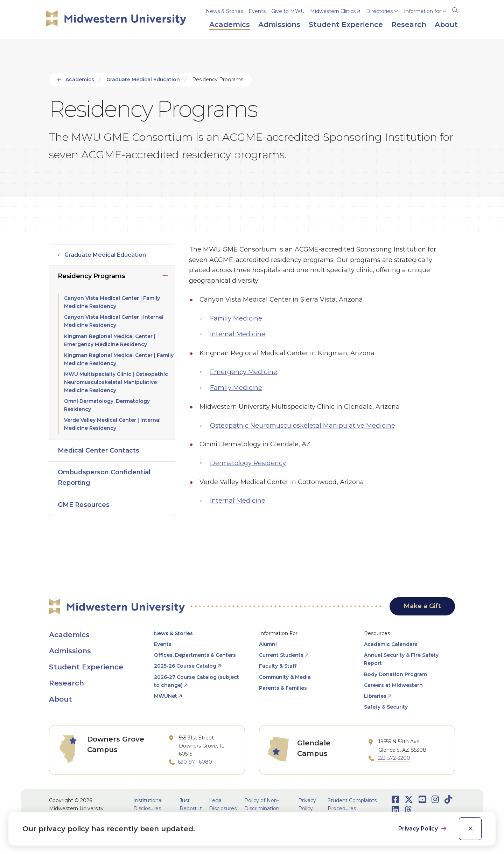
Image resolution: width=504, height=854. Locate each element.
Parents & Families (283, 688)
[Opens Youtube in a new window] (422, 800)
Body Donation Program (395, 674)
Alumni (268, 644)
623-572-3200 (394, 758)
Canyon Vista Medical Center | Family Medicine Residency (112, 302)
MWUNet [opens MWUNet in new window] (166, 696)
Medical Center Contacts (99, 450)
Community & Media (285, 677)
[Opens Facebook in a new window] (395, 800)
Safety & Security (386, 707)
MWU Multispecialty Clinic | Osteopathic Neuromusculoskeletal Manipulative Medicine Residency (116, 382)
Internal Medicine (238, 334)
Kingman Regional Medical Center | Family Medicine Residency (119, 359)
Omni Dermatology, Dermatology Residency (107, 405)
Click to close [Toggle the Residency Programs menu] (165, 274)
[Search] (455, 9)
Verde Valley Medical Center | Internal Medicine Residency (112, 424)
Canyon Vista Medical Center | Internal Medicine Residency (114, 321)
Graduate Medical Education (143, 80)
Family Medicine (236, 318)
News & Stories (224, 11)
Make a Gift (422, 606)
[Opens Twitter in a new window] (409, 800)
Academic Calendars (391, 644)
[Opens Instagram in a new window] (435, 800)
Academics (80, 80)
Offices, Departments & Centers (195, 655)
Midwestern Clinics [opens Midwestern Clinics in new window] (333, 11)
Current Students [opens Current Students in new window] (281, 655)
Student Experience (86, 667)
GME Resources (84, 505)
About (61, 699)
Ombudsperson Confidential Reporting (104, 477)
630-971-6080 (195, 762)
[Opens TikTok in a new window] (448, 800)
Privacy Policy (419, 829)
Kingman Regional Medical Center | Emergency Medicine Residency (110, 340)
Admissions (70, 651)
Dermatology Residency (248, 463)
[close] (470, 829)
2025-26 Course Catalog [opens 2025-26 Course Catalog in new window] (185, 666)
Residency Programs (92, 276)
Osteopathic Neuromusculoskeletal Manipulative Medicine (303, 426)
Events (257, 11)
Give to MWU (288, 11)
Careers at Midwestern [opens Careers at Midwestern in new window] (393, 685)
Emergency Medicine (244, 372)
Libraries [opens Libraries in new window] (375, 696)
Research (66, 683)
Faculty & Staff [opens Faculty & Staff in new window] (278, 666)
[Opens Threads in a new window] (408, 810)
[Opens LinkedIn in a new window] (395, 810)
